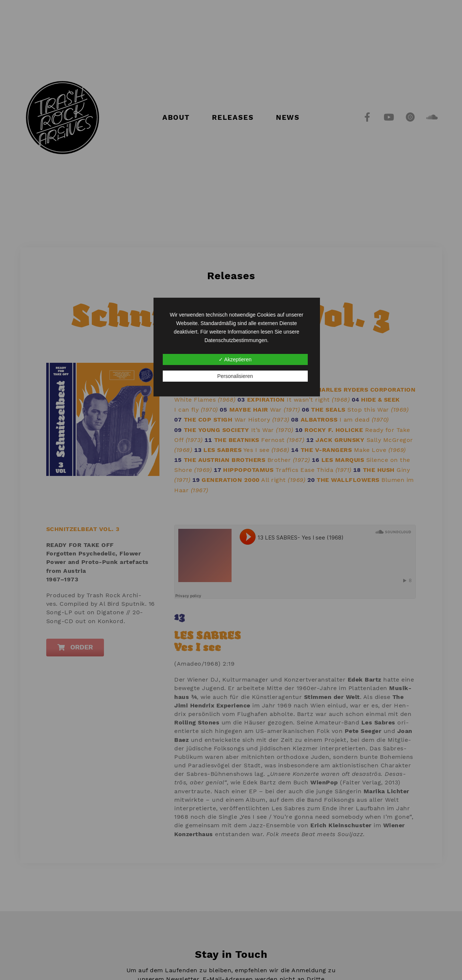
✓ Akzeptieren (235, 359)
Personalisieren (235, 376)
